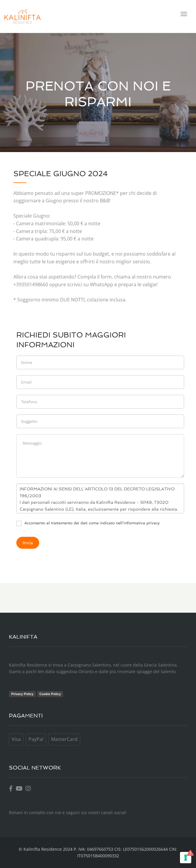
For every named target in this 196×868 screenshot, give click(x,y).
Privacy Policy (22, 694)
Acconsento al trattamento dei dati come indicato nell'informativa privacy (88, 523)
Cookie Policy (50, 694)
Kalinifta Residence (43, 849)
